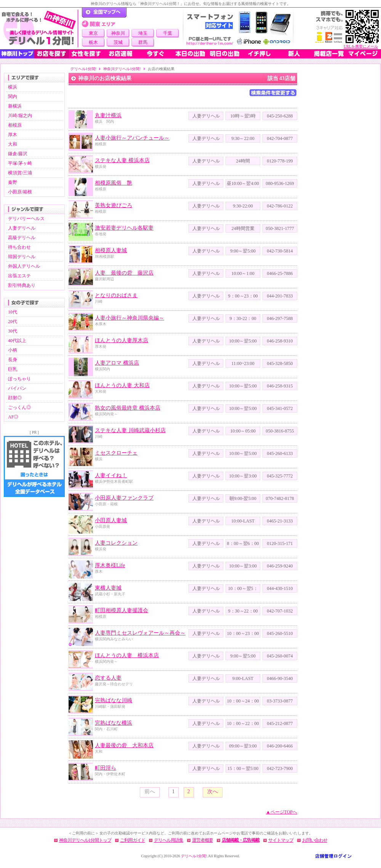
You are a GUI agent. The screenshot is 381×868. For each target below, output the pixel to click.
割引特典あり (22, 285)
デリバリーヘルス (26, 219)
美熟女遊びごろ (114, 205)
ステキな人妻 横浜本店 (122, 160)
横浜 (13, 87)
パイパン (17, 388)
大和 (13, 144)
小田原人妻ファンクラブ (124, 498)
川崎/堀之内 (20, 116)
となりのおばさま (116, 295)
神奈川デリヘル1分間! (122, 69)
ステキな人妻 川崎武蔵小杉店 (130, 430)
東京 (93, 33)
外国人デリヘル (24, 266)
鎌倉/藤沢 (18, 154)
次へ (213, 792)
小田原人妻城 (111, 520)
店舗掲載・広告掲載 (241, 840)
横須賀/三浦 (20, 173)
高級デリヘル (22, 238)
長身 (13, 360)
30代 (13, 331)
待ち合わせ (19, 247)
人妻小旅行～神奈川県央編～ (130, 318)
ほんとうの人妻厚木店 (122, 340)
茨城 (118, 42)
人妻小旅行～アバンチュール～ (132, 138)
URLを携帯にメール (361, 46)
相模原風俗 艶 (114, 183)
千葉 (168, 33)
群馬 (143, 42)
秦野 (13, 182)
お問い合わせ (315, 840)
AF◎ (13, 417)
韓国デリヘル (22, 257)
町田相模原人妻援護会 (122, 610)
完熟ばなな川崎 (114, 700)
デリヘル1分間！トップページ (104, 13)
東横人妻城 (108, 588)
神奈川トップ (17, 54)
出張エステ (19, 276)
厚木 (13, 135)
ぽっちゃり (19, 379)
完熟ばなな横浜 (114, 723)
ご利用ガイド (133, 840)
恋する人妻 (108, 678)
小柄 (13, 350)
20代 (13, 321)
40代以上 (17, 341)
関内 (13, 96)
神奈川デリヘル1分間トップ (85, 840)
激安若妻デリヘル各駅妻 (124, 228)
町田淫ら (106, 768)
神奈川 (118, 33)
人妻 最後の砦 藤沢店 (124, 273)
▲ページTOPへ (282, 812)
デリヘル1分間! (83, 69)
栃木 (93, 42)
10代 (13, 312)
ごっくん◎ (19, 407)
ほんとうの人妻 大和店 (122, 385)
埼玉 (143, 33)
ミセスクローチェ (116, 453)
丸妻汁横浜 (108, 115)
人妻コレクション (116, 543)
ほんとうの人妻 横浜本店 (127, 655)
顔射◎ (15, 398)
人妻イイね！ (111, 475)
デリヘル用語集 (169, 840)
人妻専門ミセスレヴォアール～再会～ (140, 633)
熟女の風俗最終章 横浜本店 (128, 408)
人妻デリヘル (22, 228)
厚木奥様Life (110, 565)
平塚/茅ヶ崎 (20, 163)
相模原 (15, 125)
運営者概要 (203, 840)
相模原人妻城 (111, 250)
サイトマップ (281, 840)
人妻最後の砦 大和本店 (124, 745)
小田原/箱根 (20, 192)
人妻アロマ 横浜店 (117, 363)
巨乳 (13, 369)
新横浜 (15, 106)
